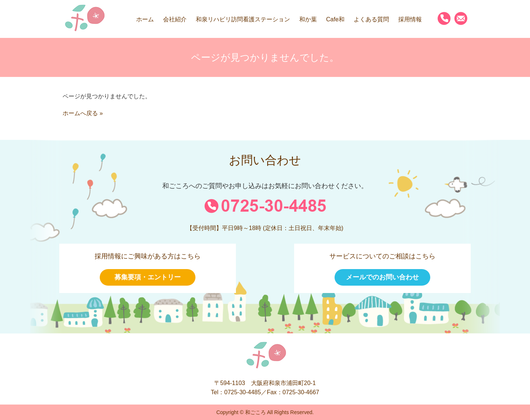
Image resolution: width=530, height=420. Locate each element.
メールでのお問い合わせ (382, 277)
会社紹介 (175, 19)
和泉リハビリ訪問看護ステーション (243, 19)
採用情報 (410, 19)
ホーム (145, 19)
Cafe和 (335, 19)
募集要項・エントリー (148, 277)
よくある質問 (371, 19)
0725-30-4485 (243, 392)
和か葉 (308, 19)
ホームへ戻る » (83, 113)
